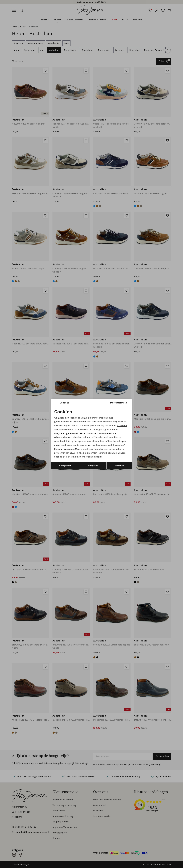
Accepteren (65, 466)
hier (96, 449)
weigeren (93, 466)
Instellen (119, 466)
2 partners (122, 425)
